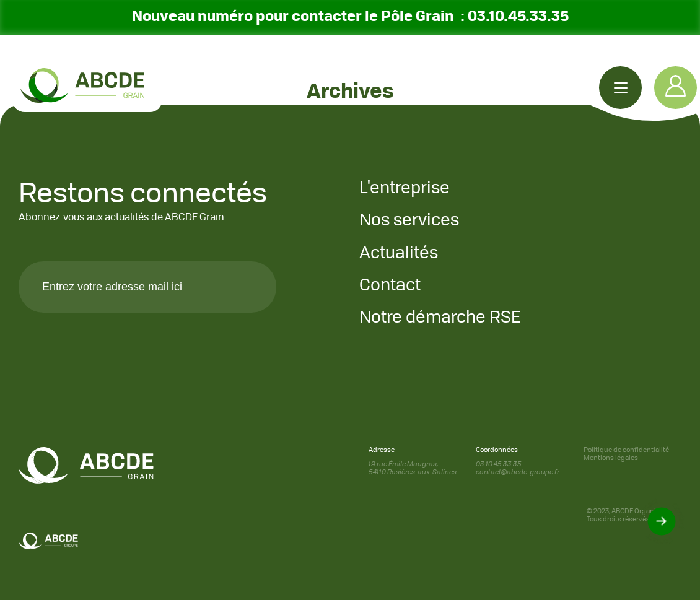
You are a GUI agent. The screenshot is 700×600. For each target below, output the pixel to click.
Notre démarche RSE (440, 318)
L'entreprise (405, 189)
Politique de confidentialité (626, 450)
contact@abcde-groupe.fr (518, 473)
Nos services (409, 221)
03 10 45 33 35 (499, 465)
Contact (390, 286)
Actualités (399, 254)
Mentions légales (611, 459)
